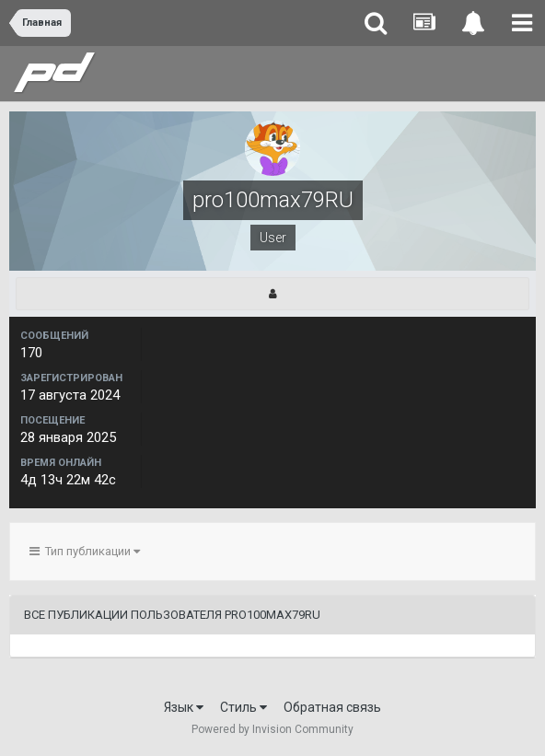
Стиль (244, 707)
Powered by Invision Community (272, 729)
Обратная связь (332, 707)
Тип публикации (85, 551)
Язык (184, 707)
